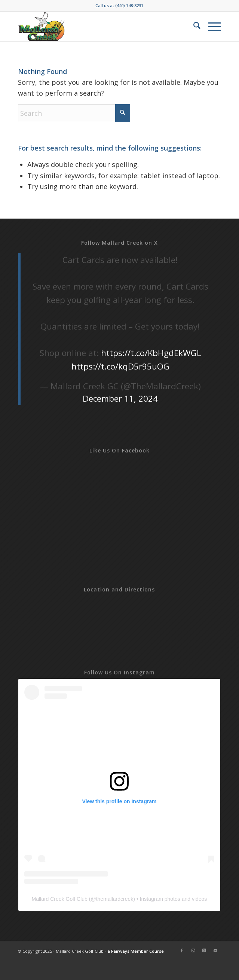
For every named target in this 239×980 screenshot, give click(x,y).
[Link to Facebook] (182, 950)
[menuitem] (193, 27)
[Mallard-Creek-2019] (99, 27)
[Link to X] (204, 950)
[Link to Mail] (215, 950)
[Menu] (211, 27)
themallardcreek (115, 899)
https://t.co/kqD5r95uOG (120, 366)
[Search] (193, 27)
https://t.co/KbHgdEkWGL (151, 353)
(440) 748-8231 (129, 5)
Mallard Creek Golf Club (59, 899)
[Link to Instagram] (193, 950)
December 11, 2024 (120, 398)
